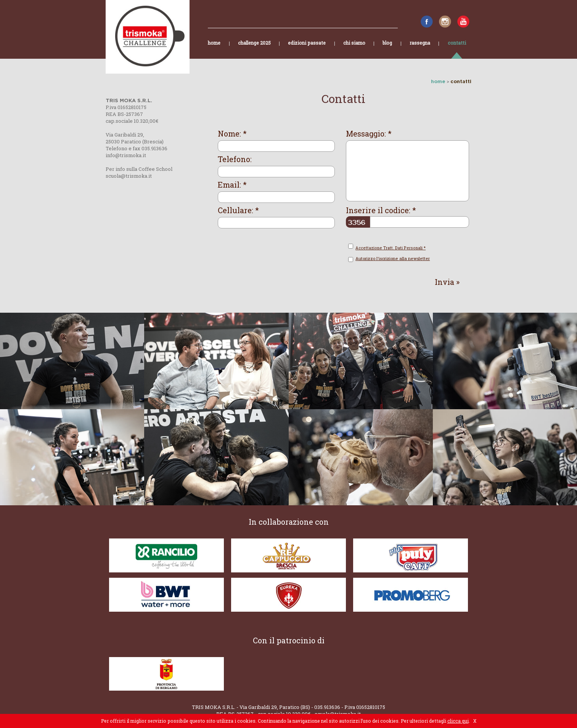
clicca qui (458, 721)
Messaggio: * (369, 134)
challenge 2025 (254, 49)
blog (387, 49)
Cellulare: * (238, 210)
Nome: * (232, 134)
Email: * (232, 185)
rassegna (420, 49)
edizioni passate (307, 49)
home (214, 49)
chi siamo (354, 49)
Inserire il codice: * (381, 210)
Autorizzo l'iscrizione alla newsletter (393, 258)
